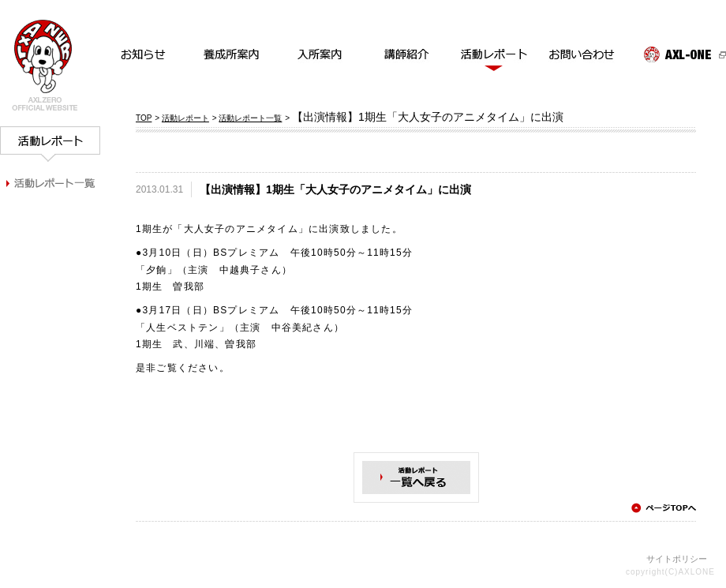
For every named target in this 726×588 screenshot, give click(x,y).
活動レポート (185, 118)
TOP (144, 118)
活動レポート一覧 (250, 118)
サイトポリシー (677, 559)
